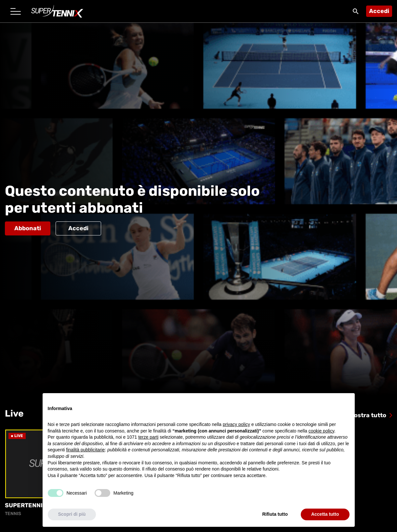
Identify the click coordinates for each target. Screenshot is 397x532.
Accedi (379, 11)
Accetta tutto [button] (325, 514)
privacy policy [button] (236, 424)
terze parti (148, 437)
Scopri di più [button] (72, 514)
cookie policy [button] (321, 431)
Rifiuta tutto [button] (275, 514)
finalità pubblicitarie (85, 450)
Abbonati (28, 228)
